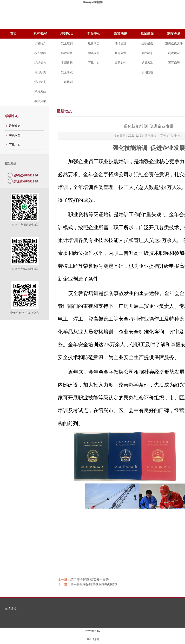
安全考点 (67, 72)
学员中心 (94, 34)
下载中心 (94, 63)
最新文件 (120, 63)
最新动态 (94, 43)
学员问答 (94, 53)
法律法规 (120, 43)
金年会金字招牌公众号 (25, 313)
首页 (13, 34)
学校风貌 (40, 92)
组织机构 (40, 63)
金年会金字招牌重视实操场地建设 (94, 584)
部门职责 (40, 72)
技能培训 (67, 82)
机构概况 (40, 34)
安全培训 (67, 43)
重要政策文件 (174, 43)
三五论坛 (174, 63)
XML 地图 (92, 639)
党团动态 (147, 53)
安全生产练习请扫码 (25, 269)
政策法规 (120, 34)
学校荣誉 (40, 82)
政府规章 (120, 53)
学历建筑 (67, 63)
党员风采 (147, 63)
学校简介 (40, 43)
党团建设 (147, 34)
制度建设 (174, 53)
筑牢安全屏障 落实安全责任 (90, 580)
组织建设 (147, 43)
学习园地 (147, 72)
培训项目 (67, 34)
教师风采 (40, 101)
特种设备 (67, 53)
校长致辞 (40, 53)
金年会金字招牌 (92, 2)
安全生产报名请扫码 (25, 225)
